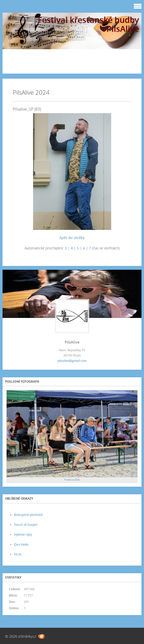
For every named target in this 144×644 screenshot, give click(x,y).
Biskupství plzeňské (28, 515)
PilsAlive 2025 (72, 480)
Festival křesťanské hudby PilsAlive (88, 24)
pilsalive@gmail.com (72, 361)
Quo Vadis (21, 544)
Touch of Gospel (26, 525)
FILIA (18, 554)
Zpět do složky (72, 238)
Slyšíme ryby (23, 535)
